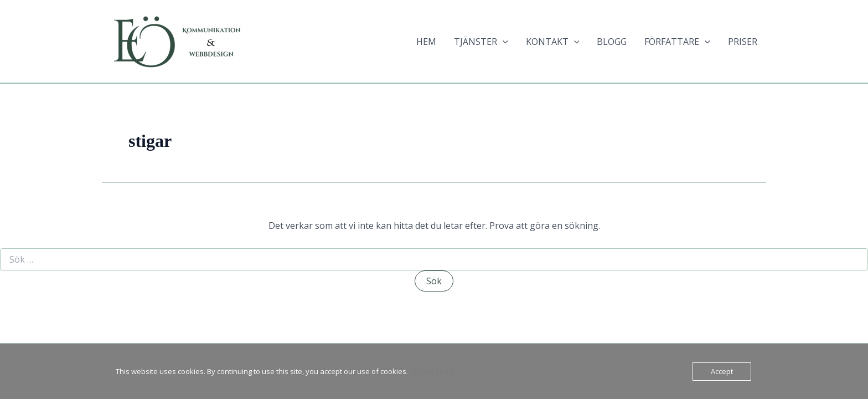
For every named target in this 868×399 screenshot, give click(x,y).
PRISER (743, 42)
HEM (426, 42)
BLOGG (612, 42)
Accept (722, 371)
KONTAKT (553, 42)
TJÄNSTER (481, 42)
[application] (503, 42)
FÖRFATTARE (677, 42)
